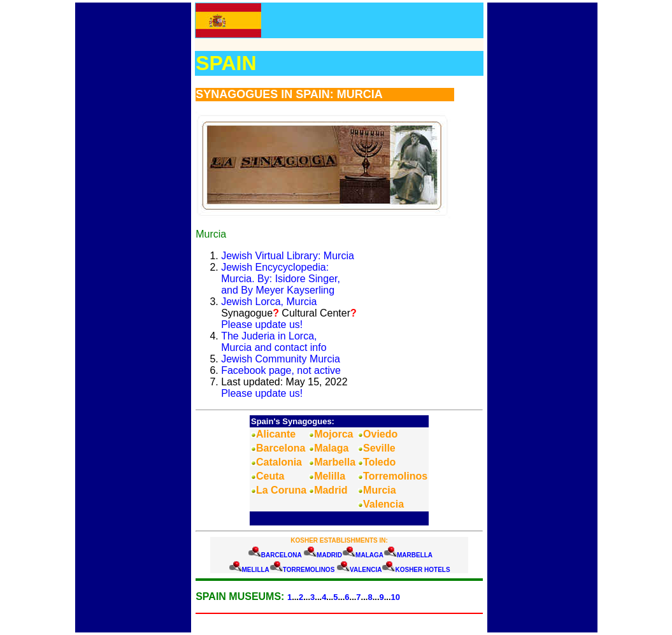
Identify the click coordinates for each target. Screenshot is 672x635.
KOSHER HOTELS (422, 570)
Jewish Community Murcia (281, 359)
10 (396, 597)
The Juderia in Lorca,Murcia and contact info (274, 342)
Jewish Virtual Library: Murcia (288, 256)
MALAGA (369, 555)
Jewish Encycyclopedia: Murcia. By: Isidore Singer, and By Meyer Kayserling (281, 279)
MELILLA (256, 570)
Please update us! (262, 325)
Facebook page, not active (281, 370)
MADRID (329, 555)
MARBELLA (415, 555)
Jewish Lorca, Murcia (269, 302)
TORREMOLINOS (309, 570)
